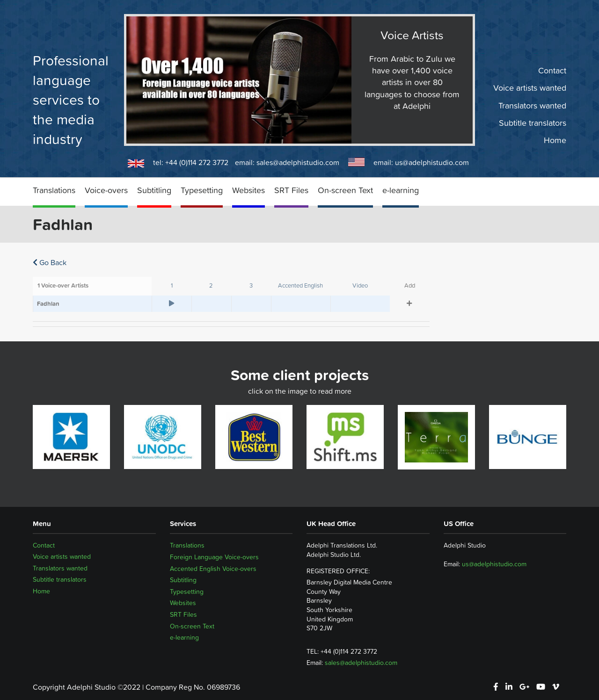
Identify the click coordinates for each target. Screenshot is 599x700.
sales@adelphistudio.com (298, 162)
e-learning (401, 190)
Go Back (50, 262)
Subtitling (154, 190)
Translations (54, 190)
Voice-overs (106, 190)
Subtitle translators (533, 123)
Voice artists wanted (530, 88)
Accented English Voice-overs (213, 569)
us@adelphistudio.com (432, 162)
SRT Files (291, 190)
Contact (552, 71)
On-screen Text (345, 190)
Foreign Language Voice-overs (214, 557)
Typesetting (202, 190)
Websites (248, 190)
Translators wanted (532, 105)
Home (555, 140)
